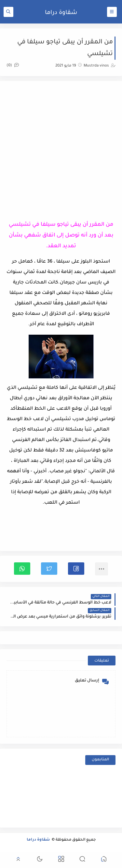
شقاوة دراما (61, 13)
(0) (13, 66)
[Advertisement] (61, 149)
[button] (76, 569)
